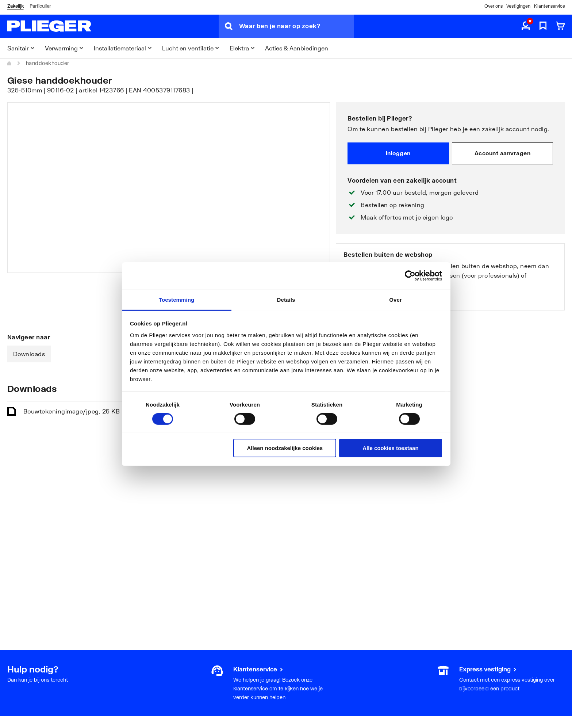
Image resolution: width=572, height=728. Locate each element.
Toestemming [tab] (177, 299)
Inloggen (398, 153)
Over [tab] (396, 299)
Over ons (494, 6)
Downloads (29, 354)
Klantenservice (550, 6)
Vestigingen (518, 6)
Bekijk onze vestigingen (378, 299)
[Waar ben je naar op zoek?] (296, 26)
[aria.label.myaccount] (526, 26)
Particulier (40, 6)
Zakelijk (16, 6)
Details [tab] (286, 299)
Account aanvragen (503, 153)
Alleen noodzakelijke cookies (285, 448)
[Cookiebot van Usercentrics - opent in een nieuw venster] (410, 276)
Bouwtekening (72, 411)
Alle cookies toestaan (390, 448)
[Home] (9, 63)
